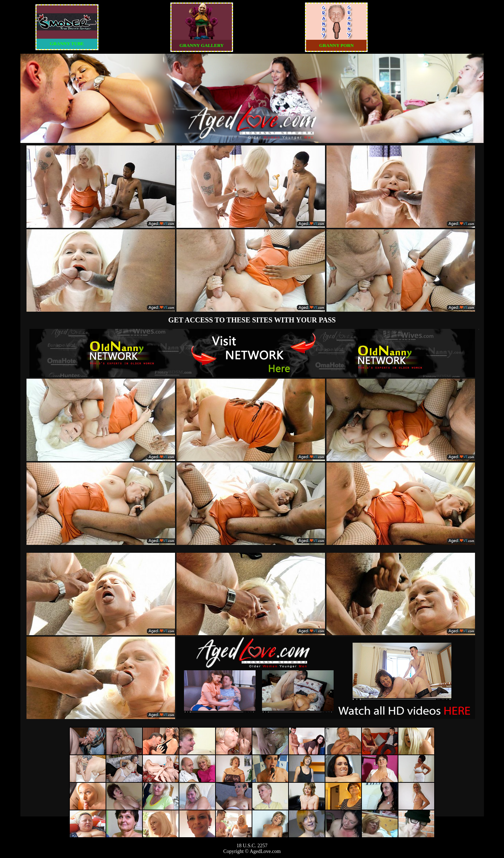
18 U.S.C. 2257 (252, 846)
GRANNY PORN (337, 45)
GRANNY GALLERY (202, 45)
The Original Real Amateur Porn (252, 353)
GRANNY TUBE (67, 44)
